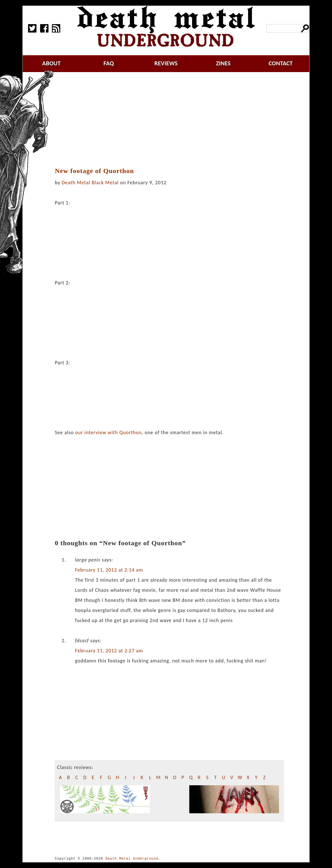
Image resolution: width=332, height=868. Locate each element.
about (51, 63)
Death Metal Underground (132, 859)
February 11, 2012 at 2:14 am (109, 570)
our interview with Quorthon (108, 432)
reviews (166, 63)
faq (109, 63)
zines (223, 63)
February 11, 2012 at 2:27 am (109, 651)
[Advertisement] (173, 120)
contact (281, 63)
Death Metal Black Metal (90, 183)
